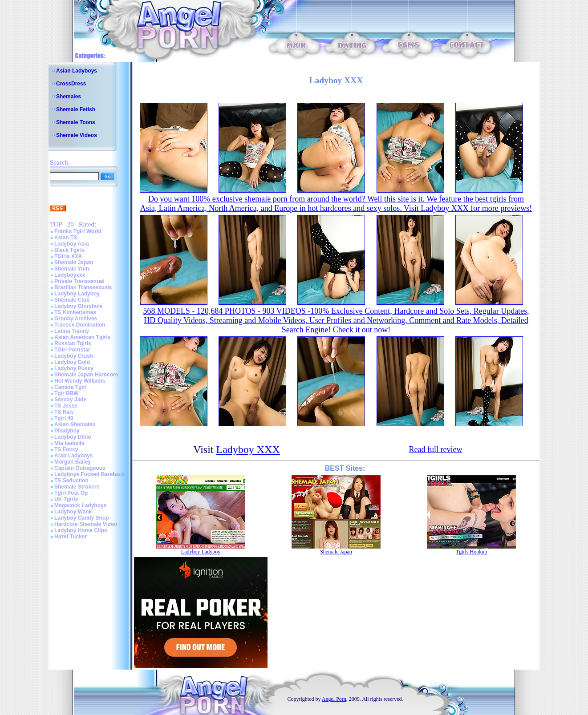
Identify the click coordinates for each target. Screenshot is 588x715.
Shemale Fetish (76, 109)
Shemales (69, 97)
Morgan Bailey (73, 462)
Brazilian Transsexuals (83, 287)
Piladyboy (67, 431)
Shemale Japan (74, 263)
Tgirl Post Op (71, 493)
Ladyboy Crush (74, 356)
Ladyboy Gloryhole (79, 306)
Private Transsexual (79, 281)
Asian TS (66, 238)
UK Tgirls (66, 499)
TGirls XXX (68, 256)
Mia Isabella (69, 443)
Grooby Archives (76, 319)
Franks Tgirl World (78, 231)
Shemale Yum (72, 269)
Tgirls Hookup (471, 552)
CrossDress (71, 84)
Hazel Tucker (71, 537)
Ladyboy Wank (73, 512)
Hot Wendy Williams (80, 381)
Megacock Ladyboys (80, 505)
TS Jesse (66, 406)
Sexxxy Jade (70, 400)
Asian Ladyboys (77, 71)
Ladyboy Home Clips (81, 530)
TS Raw (64, 412)
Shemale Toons (76, 122)
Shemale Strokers (77, 487)
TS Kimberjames (75, 312)
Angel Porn (334, 699)
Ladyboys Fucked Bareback (90, 474)
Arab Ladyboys (74, 456)
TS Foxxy (66, 449)
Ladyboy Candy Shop (82, 518)
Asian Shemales (75, 424)
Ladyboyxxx (70, 275)
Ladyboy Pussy (74, 368)
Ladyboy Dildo (73, 437)
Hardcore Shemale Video (86, 524)
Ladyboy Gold (72, 362)
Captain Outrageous (80, 468)
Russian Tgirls (73, 343)
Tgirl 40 (64, 418)
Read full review (435, 449)
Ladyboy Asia (72, 244)
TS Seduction (71, 481)
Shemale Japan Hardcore (86, 375)
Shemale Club (72, 300)
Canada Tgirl (71, 387)
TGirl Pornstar (72, 350)
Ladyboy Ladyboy (77, 294)
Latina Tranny (72, 331)
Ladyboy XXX (248, 449)
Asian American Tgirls (82, 337)
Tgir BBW (67, 393)
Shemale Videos (77, 135)
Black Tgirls (69, 250)
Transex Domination (80, 325)
